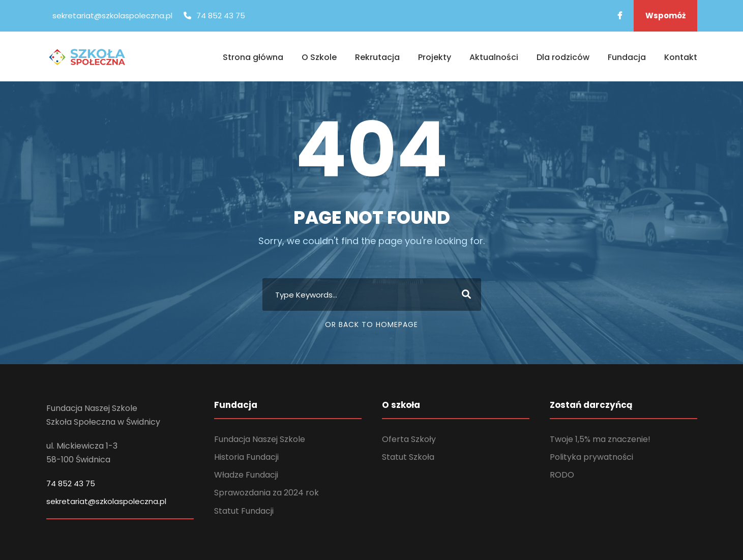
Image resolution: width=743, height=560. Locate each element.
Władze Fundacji (246, 475)
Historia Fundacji (246, 457)
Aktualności (494, 57)
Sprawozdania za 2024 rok (266, 493)
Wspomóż (665, 16)
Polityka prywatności (591, 457)
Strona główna (253, 57)
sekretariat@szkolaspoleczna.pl (106, 501)
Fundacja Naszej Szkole (260, 439)
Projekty (435, 57)
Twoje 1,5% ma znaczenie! (600, 439)
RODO (562, 475)
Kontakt (681, 57)
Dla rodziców (563, 57)
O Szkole (319, 57)
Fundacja (627, 57)
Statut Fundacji (244, 511)
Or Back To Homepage (371, 325)
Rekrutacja (377, 57)
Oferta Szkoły (409, 439)
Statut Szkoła (408, 457)
